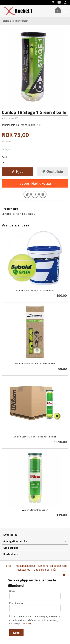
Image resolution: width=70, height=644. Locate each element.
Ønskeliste (53, 172)
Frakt (9, 566)
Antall (5, 157)
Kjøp (18, 172)
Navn (35, 594)
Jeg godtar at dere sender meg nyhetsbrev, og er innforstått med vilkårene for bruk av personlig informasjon (35, 620)
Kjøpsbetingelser (25, 566)
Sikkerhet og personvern (52, 566)
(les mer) (26, 624)
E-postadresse (35, 606)
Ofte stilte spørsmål (45, 570)
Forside (6, 21)
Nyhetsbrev (24, 570)
